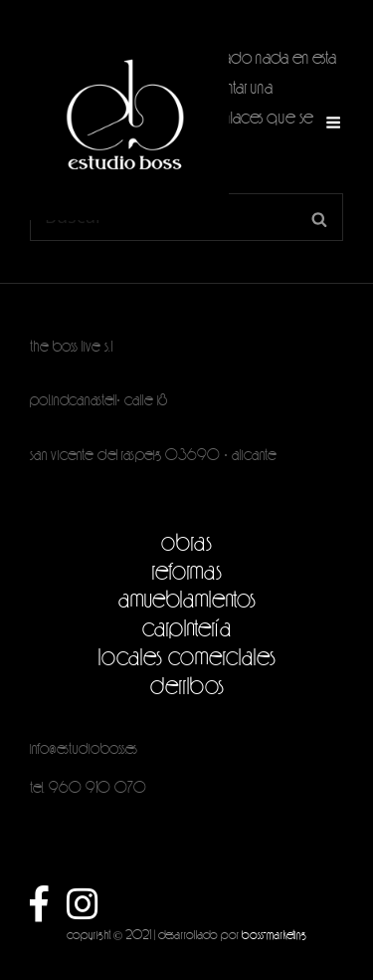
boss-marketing (274, 934)
